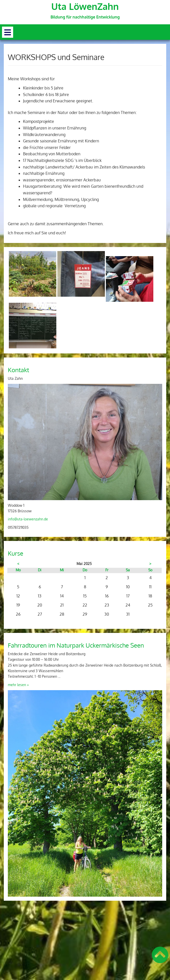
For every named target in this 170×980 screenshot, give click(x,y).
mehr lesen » (18, 685)
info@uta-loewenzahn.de (28, 519)
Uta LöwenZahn (85, 6)
